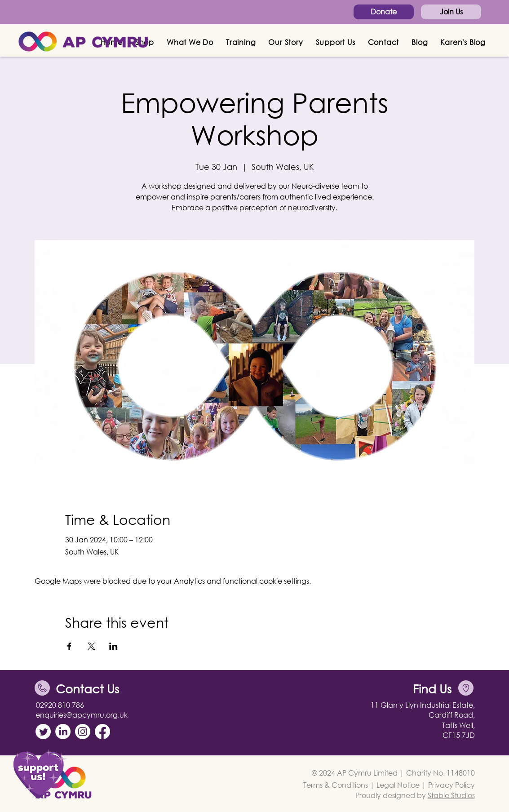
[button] (190, 42)
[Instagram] (83, 732)
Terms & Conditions (336, 785)
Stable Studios (451, 795)
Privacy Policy (451, 785)
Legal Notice (398, 785)
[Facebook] (102, 732)
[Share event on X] (91, 646)
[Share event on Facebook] (69, 646)
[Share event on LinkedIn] (113, 646)
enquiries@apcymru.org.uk (82, 715)
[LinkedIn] (63, 732)
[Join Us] (451, 12)
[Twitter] (43, 732)
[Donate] (384, 12)
